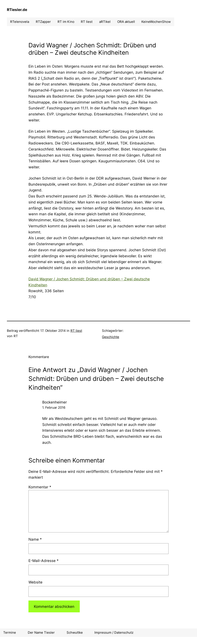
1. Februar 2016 (54, 407)
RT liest (76, 331)
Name (35, 539)
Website (35, 582)
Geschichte (111, 337)
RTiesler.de (17, 10)
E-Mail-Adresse (44, 561)
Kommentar (40, 487)
